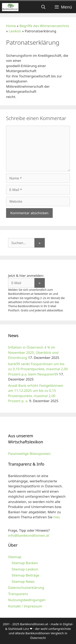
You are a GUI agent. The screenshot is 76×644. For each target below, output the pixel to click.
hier (56, 517)
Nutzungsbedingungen (27, 600)
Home (11, 26)
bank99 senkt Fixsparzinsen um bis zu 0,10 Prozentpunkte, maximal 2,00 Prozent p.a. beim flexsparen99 (38, 369)
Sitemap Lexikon (25, 569)
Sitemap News (23, 581)
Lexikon (15, 31)
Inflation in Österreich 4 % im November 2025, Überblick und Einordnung (33, 352)
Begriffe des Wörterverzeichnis (44, 26)
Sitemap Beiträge (25, 575)
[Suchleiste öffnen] (43, 7)
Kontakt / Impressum (25, 606)
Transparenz (18, 594)
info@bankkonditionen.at (29, 535)
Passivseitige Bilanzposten (29, 454)
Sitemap (15, 557)
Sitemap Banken (25, 563)
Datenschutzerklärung (26, 588)
